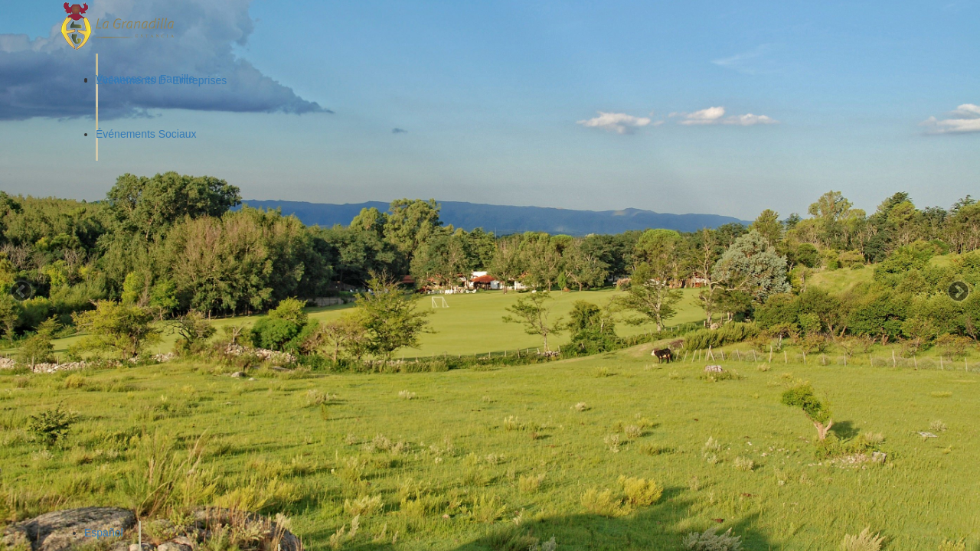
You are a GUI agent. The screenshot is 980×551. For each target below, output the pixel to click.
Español (104, 533)
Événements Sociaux (146, 134)
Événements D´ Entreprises (161, 80)
